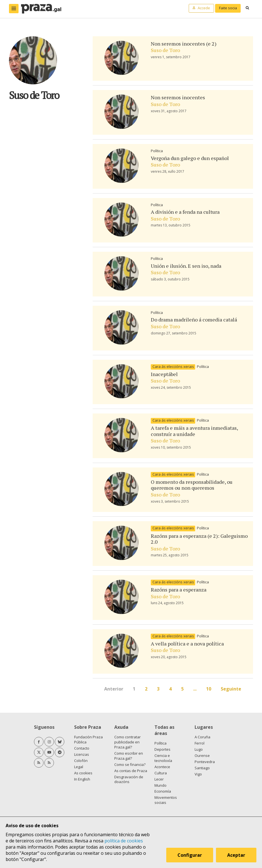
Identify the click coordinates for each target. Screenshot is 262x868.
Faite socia (228, 8)
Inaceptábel (164, 374)
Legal (79, 767)
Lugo (199, 749)
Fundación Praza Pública (88, 739)
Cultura (161, 773)
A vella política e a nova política (187, 644)
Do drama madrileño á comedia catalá (194, 320)
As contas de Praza (131, 771)
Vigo (198, 774)
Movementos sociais (166, 800)
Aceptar (236, 855)
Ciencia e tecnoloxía (163, 758)
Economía (163, 791)
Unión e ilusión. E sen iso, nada (186, 266)
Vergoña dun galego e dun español (190, 158)
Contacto (82, 748)
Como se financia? (130, 764)
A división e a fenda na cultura (185, 212)
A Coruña (202, 737)
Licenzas (82, 754)
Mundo (160, 785)
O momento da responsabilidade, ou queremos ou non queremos (192, 485)
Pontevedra (205, 762)
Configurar (190, 855)
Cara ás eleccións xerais (173, 367)
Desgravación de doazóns (129, 779)
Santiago (202, 768)
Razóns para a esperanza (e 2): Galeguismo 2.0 (199, 539)
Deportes (162, 749)
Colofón (81, 761)
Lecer (159, 779)
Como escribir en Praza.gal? (129, 756)
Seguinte (231, 689)
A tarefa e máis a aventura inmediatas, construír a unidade (194, 431)
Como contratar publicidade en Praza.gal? (127, 742)
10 (209, 689)
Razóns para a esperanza (179, 590)
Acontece (162, 767)
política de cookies (124, 841)
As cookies (83, 773)
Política (157, 151)
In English (82, 779)
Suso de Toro (165, 50)
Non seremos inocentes (178, 97)
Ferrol (200, 743)
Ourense (202, 755)
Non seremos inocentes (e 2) (184, 44)
